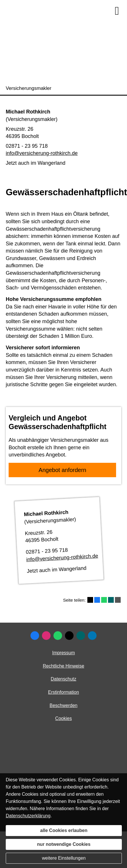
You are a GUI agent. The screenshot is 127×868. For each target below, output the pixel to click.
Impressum (63, 653)
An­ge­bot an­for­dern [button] (62, 470)
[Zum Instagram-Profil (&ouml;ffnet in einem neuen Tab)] (46, 636)
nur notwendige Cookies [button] (64, 844)
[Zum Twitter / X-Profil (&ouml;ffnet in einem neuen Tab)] (69, 636)
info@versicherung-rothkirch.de (42, 153)
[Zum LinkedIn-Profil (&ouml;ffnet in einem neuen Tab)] (92, 636)
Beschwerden (64, 705)
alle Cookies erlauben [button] (64, 830)
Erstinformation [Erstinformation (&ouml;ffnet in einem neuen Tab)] (63, 692)
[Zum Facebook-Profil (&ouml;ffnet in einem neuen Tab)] (35, 636)
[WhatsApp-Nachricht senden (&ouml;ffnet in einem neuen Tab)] (58, 636)
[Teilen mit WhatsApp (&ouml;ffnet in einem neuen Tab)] (104, 600)
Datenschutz (64, 679)
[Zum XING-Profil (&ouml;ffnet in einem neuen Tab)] (81, 636)
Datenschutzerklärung (28, 816)
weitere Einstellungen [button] (64, 858)
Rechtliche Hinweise (63, 666)
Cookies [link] (63, 718)
